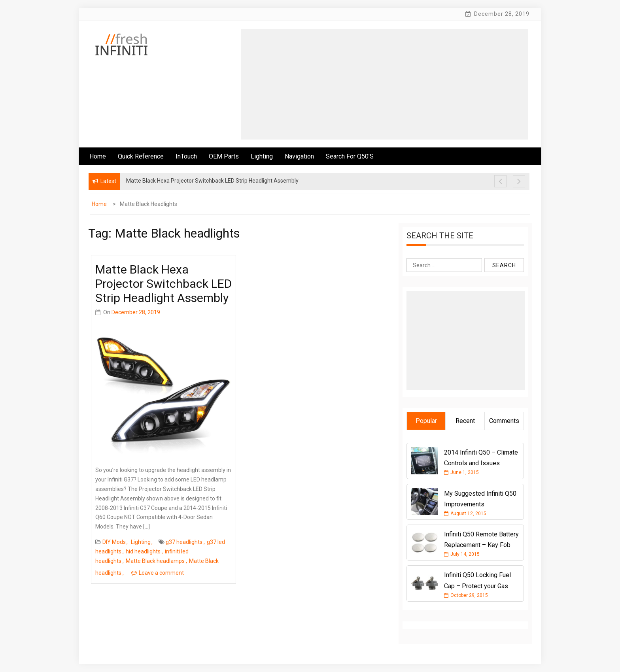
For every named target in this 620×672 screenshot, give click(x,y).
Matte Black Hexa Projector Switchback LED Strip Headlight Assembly (164, 284)
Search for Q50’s (350, 156)
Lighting (262, 156)
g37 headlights (184, 542)
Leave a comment (161, 573)
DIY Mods (114, 542)
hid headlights (143, 551)
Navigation (299, 156)
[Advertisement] (385, 84)
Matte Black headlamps (155, 561)
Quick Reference (141, 156)
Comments (504, 421)
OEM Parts (224, 156)
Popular (426, 421)
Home (98, 156)
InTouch (186, 156)
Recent (465, 421)
